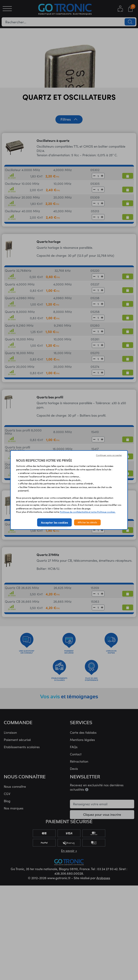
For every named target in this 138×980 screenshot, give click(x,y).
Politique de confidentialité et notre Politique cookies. (88, 512)
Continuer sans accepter (109, 455)
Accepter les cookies (54, 522)
